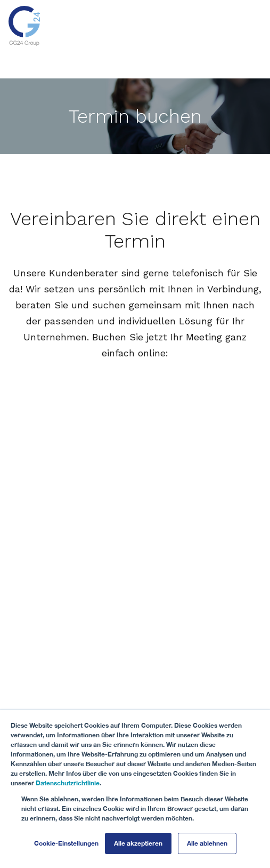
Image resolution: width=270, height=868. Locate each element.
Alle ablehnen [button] (207, 843)
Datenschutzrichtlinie (68, 783)
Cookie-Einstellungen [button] (66, 843)
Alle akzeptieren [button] (138, 843)
